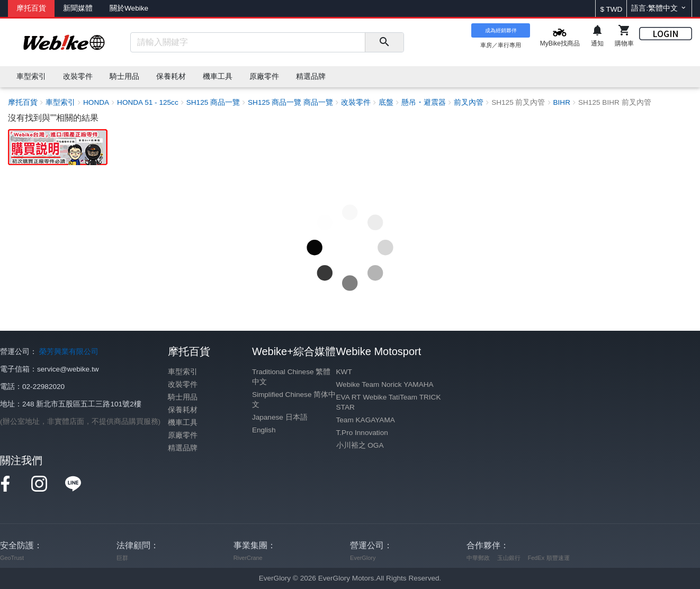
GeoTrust (12, 558)
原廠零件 (183, 435)
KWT (344, 372)
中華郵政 (478, 558)
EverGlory (363, 558)
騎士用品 (183, 397)
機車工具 (183, 423)
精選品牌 (183, 448)
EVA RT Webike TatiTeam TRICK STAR (389, 402)
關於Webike (129, 8)
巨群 (122, 558)
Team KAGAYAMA (366, 420)
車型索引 (183, 372)
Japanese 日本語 (280, 417)
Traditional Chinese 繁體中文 (291, 377)
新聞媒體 (78, 8)
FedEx (536, 558)
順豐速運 (558, 558)
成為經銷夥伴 (501, 30)
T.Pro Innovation (362, 433)
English (264, 430)
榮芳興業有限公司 (69, 352)
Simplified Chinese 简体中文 (294, 400)
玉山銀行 (509, 558)
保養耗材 (183, 410)
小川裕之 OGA (360, 445)
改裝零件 (183, 384)
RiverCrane (248, 558)
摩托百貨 (31, 8)
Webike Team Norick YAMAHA (385, 384)
